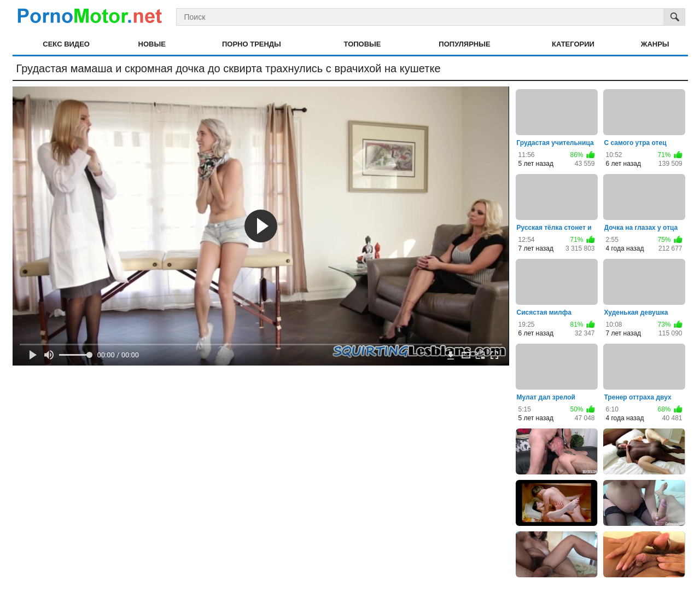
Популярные (464, 44)
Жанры (655, 44)
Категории (573, 44)
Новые (152, 44)
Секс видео (66, 44)
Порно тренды (252, 44)
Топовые (363, 44)
